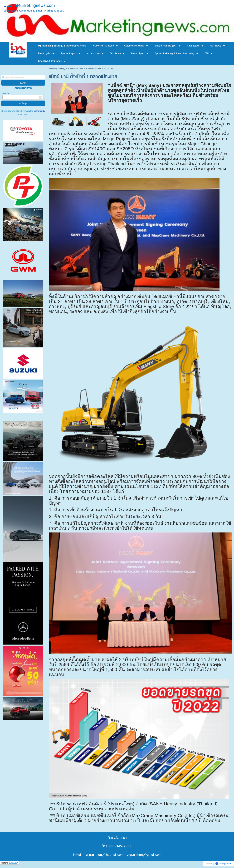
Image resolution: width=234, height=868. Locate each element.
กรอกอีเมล (7, 93)
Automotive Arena (94, 69)
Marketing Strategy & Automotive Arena (66, 69)
